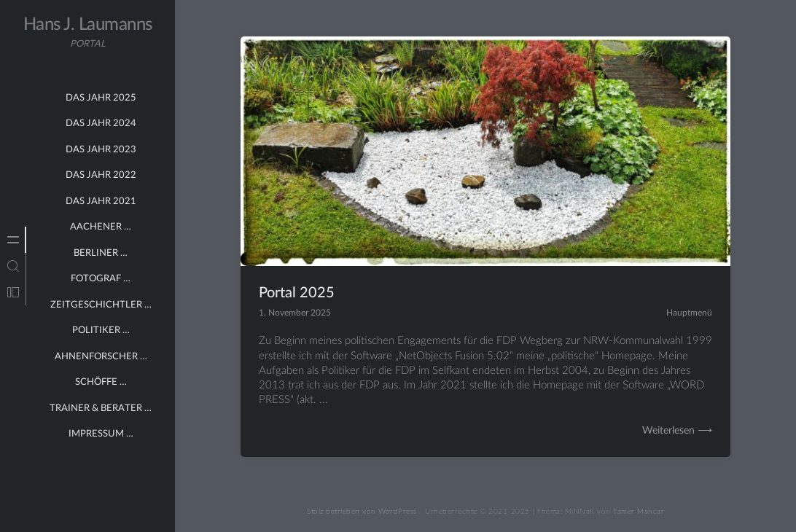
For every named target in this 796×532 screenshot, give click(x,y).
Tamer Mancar (639, 512)
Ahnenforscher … (101, 357)
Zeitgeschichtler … (101, 305)
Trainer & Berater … (101, 408)
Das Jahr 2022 (101, 175)
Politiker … (101, 330)
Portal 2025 (297, 293)
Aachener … (101, 227)
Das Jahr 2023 (101, 150)
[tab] (13, 240)
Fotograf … (101, 279)
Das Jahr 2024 (101, 124)
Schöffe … (101, 382)
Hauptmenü (689, 313)
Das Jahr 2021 (101, 202)
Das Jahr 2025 (101, 98)
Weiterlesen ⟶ (677, 431)
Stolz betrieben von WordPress (362, 512)
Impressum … (101, 434)
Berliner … (101, 253)
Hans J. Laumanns (88, 25)
